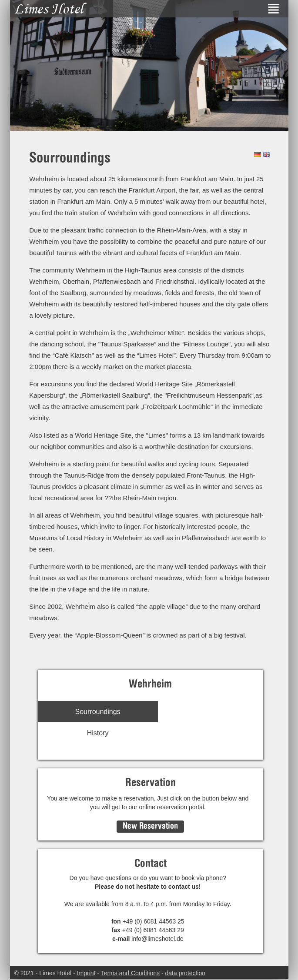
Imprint (86, 973)
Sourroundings (98, 712)
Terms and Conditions (130, 973)
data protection (186, 973)
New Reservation (150, 827)
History (98, 733)
